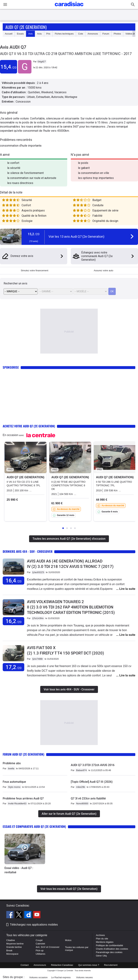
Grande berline (14, 947)
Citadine (11, 940)
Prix (48, 34)
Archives (100, 935)
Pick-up (40, 950)
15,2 (34, 234)
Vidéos (129, 34)
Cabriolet (40, 944)
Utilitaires (41, 954)
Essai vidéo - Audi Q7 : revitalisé (19, 870)
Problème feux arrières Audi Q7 (23, 798)
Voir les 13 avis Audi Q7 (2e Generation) (76, 237)
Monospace (12, 954)
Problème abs (12, 763)
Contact (25, 965)
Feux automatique (14, 782)
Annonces (93, 34)
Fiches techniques (64, 34)
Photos (117, 34)
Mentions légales (105, 942)
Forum (106, 34)
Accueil (9, 34)
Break (9, 950)
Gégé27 (42, 62)
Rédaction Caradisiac (62, 965)
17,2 (14, 667)
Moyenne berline (15, 944)
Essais (20, 34)
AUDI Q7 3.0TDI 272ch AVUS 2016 (93, 765)
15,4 (9, 67)
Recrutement (111, 965)
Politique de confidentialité (110, 945)
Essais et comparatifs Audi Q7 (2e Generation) (34, 826)
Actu (40, 34)
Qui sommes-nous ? (89, 965)
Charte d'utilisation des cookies (112, 949)
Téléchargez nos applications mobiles (34, 925)
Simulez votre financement (34, 270)
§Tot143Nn (38, 618)
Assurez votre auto (103, 270)
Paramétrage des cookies (109, 952)
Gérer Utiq (101, 956)
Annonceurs (40, 965)
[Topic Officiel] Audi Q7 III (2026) (92, 782)
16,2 (14, 621)
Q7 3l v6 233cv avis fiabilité (88, 798)
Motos (68, 940)
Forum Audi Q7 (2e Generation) (24, 754)
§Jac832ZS (38, 572)
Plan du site (102, 939)
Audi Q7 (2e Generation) (26, 27)
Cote (81, 34)
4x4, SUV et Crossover (48, 947)
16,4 (14, 581)
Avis (30, 34)
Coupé (39, 940)
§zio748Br (38, 659)
